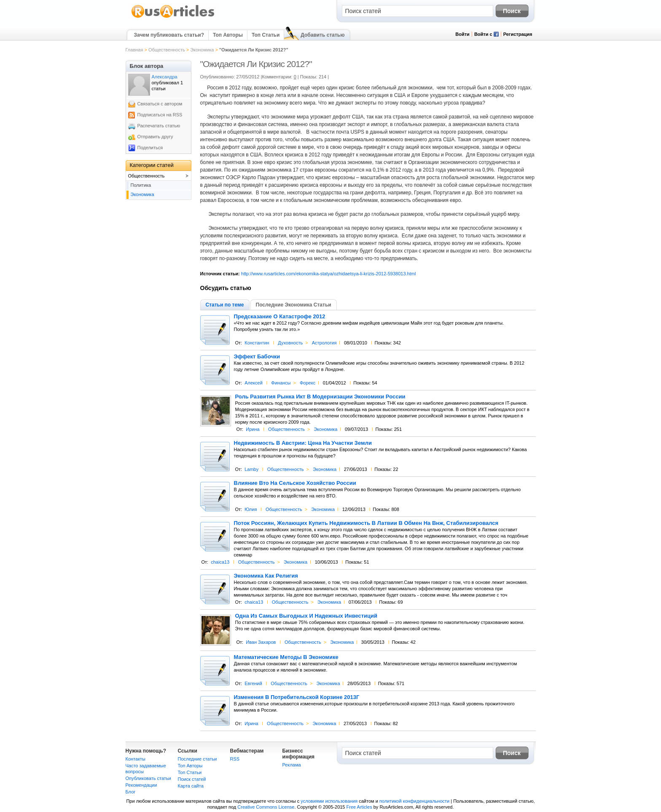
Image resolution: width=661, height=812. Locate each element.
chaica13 (220, 562)
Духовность (290, 343)
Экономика (202, 50)
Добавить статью (322, 35)
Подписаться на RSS (160, 115)
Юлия (251, 509)
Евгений (253, 683)
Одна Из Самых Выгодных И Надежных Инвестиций (306, 616)
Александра (165, 77)
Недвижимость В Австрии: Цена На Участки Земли (303, 443)
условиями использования (329, 801)
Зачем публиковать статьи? (169, 35)
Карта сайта (191, 786)
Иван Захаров (261, 642)
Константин (257, 343)
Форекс (308, 383)
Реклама (292, 765)
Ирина (253, 429)
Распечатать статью (159, 126)
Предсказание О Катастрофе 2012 (280, 317)
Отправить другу (155, 137)
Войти (462, 34)
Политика (141, 185)
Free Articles (359, 807)
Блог (131, 792)
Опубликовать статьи (148, 778)
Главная (134, 50)
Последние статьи (197, 759)
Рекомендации (141, 785)
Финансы (281, 383)
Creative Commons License (266, 807)
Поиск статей (192, 779)
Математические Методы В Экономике (286, 657)
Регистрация (518, 34)
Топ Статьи (266, 35)
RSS (235, 759)
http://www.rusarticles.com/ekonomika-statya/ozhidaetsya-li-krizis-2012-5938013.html (329, 274)
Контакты (136, 759)
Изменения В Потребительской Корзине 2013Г (297, 697)
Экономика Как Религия (266, 576)
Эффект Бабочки (257, 357)
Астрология (324, 343)
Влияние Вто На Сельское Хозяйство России (295, 483)
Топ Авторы (228, 35)
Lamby (251, 469)
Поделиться (150, 148)
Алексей (254, 383)
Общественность (167, 50)
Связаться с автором (160, 104)
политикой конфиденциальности (414, 801)
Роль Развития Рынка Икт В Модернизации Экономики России (320, 397)
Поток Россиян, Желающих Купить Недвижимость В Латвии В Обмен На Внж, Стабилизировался (366, 523)
